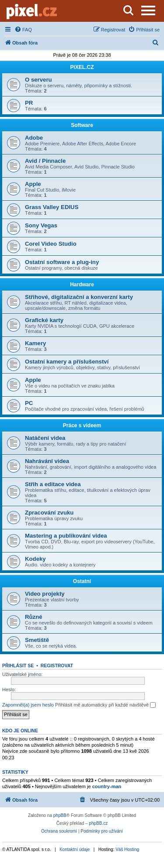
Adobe (34, 138)
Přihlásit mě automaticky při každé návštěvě (105, 705)
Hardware (82, 285)
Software (82, 125)
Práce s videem (82, 425)
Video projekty (45, 594)
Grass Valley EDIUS (52, 207)
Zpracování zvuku (49, 513)
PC (29, 403)
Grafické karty (44, 320)
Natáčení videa (45, 438)
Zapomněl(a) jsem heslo (28, 705)
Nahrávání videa (47, 461)
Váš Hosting (127, 849)
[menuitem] (23, 30)
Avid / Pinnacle (45, 161)
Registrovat (57, 666)
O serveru (38, 80)
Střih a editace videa (53, 484)
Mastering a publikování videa (66, 536)
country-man (107, 786)
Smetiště (37, 640)
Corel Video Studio (51, 244)
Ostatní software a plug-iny (62, 262)
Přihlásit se (18, 666)
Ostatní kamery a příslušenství (67, 362)
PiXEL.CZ (82, 67)
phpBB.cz (98, 823)
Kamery (35, 343)
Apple (33, 184)
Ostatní (82, 581)
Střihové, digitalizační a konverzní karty (79, 297)
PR (29, 103)
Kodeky (35, 559)
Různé (34, 617)
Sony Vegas (41, 225)
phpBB (60, 815)
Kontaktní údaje (75, 849)
